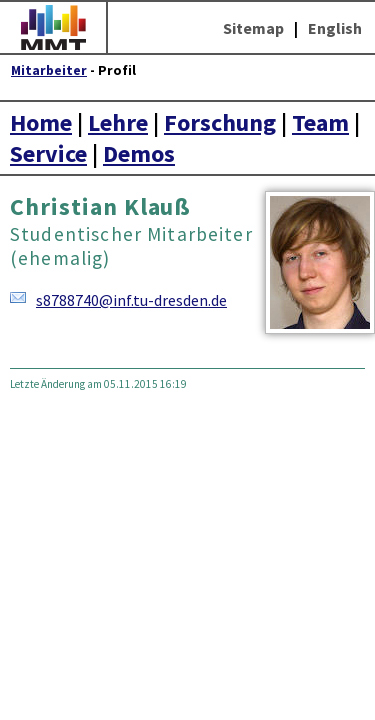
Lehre (118, 122)
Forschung (220, 122)
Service (48, 153)
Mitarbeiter (49, 70)
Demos (139, 153)
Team (320, 122)
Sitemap (253, 28)
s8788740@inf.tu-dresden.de (131, 300)
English (335, 28)
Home (41, 122)
